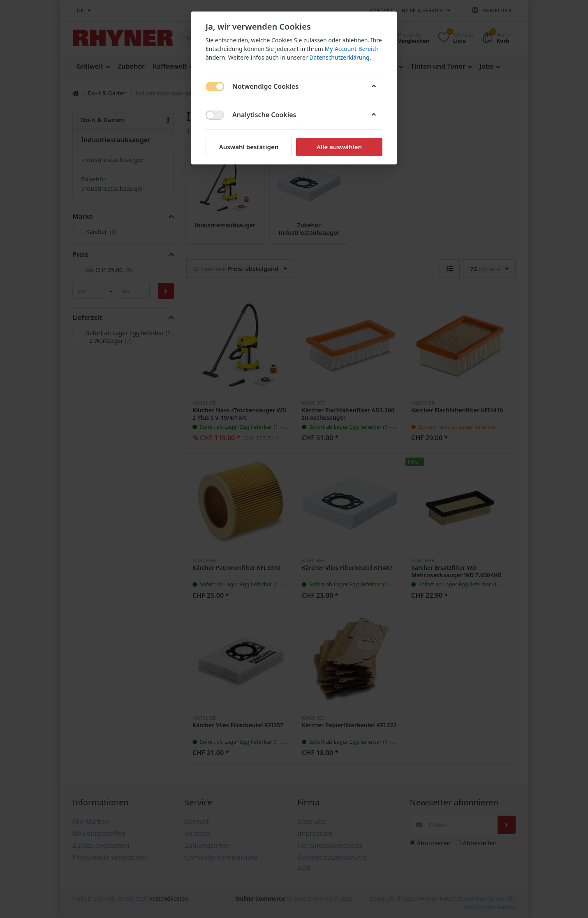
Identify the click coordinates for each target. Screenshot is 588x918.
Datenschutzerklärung (339, 57)
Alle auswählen (339, 147)
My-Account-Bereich (352, 49)
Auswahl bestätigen (249, 147)
